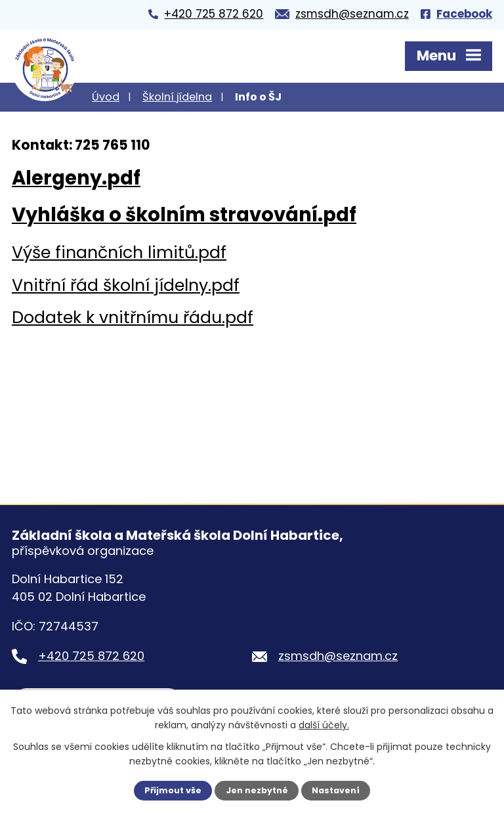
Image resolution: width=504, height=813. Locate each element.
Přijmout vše (173, 790)
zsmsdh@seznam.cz (338, 656)
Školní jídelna (177, 97)
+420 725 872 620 (91, 656)
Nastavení (336, 790)
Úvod (106, 97)
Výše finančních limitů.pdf (119, 253)
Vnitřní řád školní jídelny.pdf (126, 285)
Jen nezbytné (257, 790)
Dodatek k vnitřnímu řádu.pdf (133, 318)
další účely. (324, 725)
